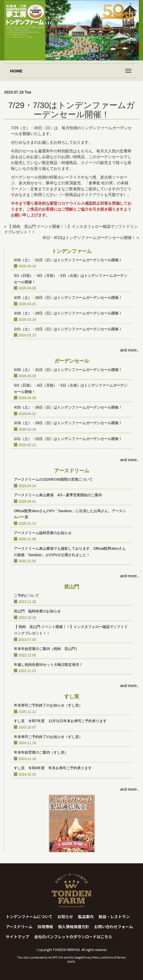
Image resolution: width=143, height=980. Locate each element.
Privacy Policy (91, 957)
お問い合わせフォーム (114, 927)
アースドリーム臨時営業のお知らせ (43, 533)
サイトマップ (17, 937)
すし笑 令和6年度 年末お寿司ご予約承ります (53, 768)
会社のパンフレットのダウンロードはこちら (73, 937)
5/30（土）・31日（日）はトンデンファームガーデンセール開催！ (68, 260)
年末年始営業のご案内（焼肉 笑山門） (46, 649)
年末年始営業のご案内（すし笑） (41, 752)
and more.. (130, 350)
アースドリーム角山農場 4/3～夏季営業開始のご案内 (58, 495)
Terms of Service (116, 957)
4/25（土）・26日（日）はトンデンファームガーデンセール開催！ (68, 298)
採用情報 (45, 927)
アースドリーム (19, 927)
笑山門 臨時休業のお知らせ (37, 611)
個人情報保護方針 (74, 927)
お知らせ (65, 917)
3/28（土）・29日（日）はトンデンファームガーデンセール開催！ (68, 313)
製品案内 (86, 917)
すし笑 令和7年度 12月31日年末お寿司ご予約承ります (60, 721)
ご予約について (27, 596)
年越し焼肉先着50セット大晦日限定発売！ (48, 665)
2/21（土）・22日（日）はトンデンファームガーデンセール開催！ (68, 329)
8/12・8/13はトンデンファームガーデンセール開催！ (89, 238)
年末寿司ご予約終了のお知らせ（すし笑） (48, 705)
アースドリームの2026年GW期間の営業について (53, 480)
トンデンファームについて (29, 917)
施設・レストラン (114, 917)
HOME (16, 71)
